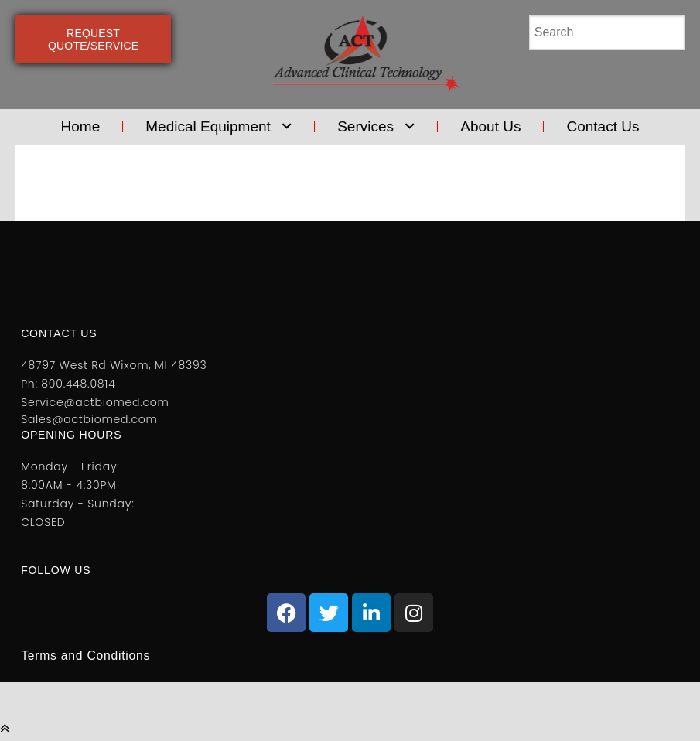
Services (376, 127)
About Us (490, 126)
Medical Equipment (219, 127)
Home (81, 126)
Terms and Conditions (87, 656)
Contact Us (603, 126)
